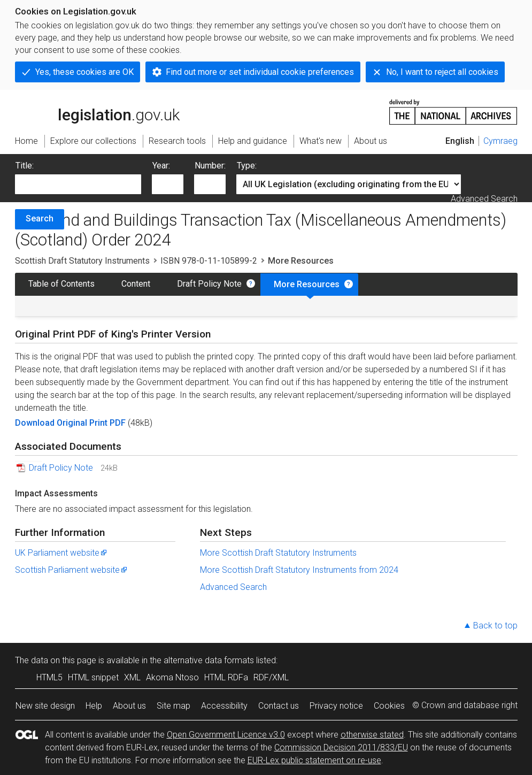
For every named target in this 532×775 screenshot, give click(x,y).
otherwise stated (372, 735)
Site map (174, 706)
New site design (45, 706)
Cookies (389, 706)
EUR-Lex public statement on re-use (314, 760)
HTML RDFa (226, 677)
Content (136, 284)
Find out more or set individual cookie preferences (260, 72)
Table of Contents (61, 284)
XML (132, 677)
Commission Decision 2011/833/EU (341, 747)
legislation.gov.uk (97, 111)
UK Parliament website (61, 553)
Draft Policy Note (209, 284)
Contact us (279, 706)
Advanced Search (484, 199)
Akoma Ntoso (172, 677)
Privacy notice (336, 706)
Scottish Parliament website (72, 570)
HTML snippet (93, 677)
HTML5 (49, 677)
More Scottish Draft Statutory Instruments (278, 553)
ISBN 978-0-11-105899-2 (209, 261)
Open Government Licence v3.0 (226, 735)
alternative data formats (209, 660)
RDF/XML (271, 677)
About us (129, 706)
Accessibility (224, 706)
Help (94, 706)
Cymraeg (500, 141)
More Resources (307, 284)
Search (40, 218)
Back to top (495, 626)
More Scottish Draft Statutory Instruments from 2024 (299, 570)
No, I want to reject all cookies (442, 72)
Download (36, 423)
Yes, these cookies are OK (84, 72)
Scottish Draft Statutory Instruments (82, 261)
